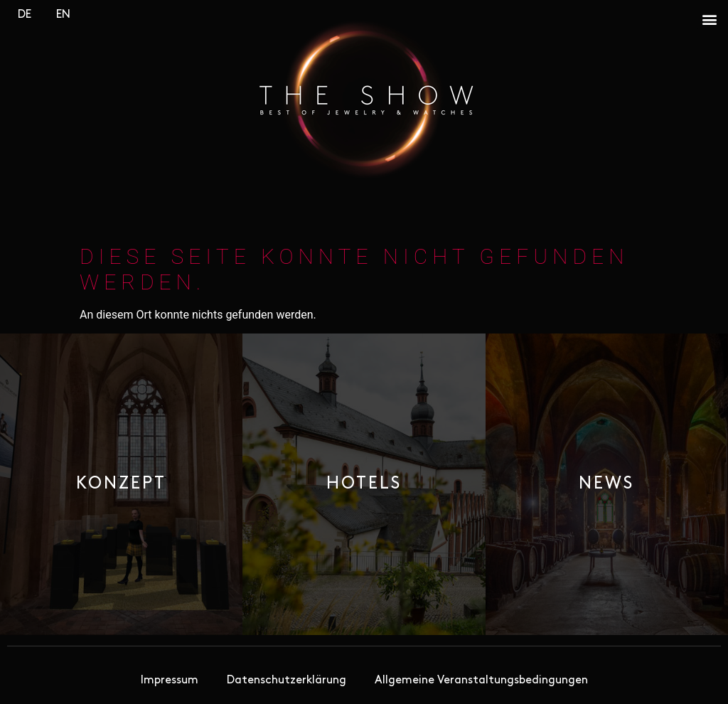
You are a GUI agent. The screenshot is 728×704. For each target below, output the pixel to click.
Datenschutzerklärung (287, 681)
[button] (709, 19)
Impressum (170, 681)
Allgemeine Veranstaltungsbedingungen (481, 681)
